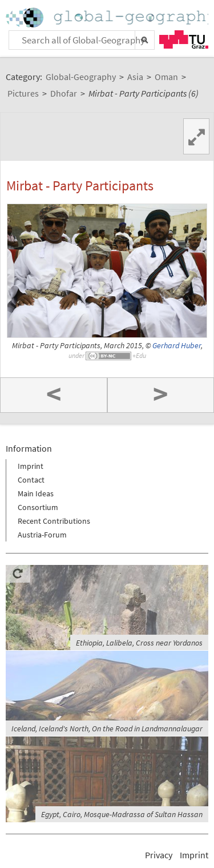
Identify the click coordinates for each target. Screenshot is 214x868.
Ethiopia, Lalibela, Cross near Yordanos (139, 643)
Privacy (159, 855)
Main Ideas (36, 493)
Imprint (31, 466)
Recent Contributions (54, 521)
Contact (31, 480)
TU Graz (184, 39)
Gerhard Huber (177, 346)
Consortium (38, 507)
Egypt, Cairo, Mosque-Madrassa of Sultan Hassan (122, 814)
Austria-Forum (42, 535)
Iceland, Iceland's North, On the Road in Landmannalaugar (107, 728)
